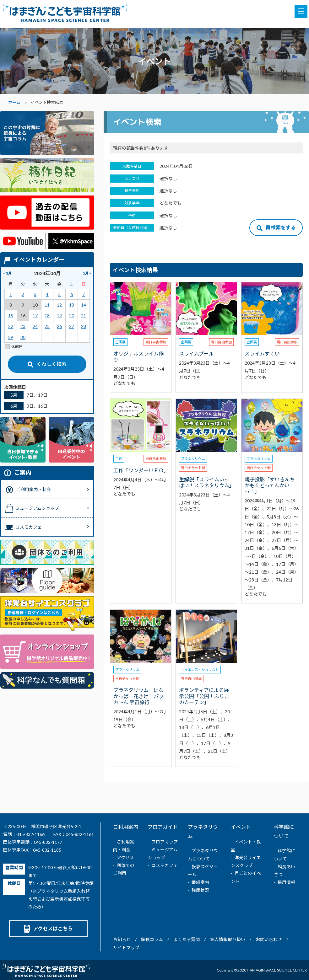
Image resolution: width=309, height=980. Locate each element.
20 (72, 316)
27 (72, 326)
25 (47, 326)
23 (23, 326)
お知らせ (122, 939)
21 (84, 316)
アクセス (125, 857)
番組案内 (200, 882)
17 (35, 316)
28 (84, 326)
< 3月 (8, 273)
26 (59, 326)
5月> (87, 273)
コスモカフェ (165, 865)
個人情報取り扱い (228, 939)
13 (72, 305)
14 (84, 305)
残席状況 (200, 890)
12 (59, 305)
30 (23, 337)
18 (47, 316)
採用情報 (286, 882)
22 (11, 326)
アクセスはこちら (48, 928)
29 (11, 337)
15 (11, 316)
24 (35, 326)
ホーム (14, 102)
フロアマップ (165, 842)
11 (47, 305)
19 (59, 316)
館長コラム (152, 939)
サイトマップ (126, 948)
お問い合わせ (269, 939)
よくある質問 (187, 939)
